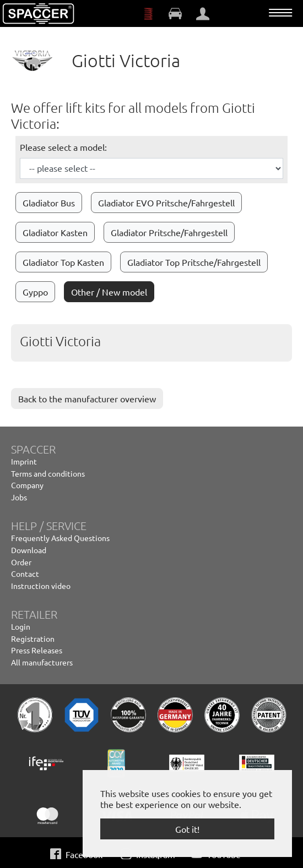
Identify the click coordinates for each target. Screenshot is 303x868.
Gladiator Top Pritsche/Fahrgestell (194, 262)
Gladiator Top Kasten (63, 262)
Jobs (19, 497)
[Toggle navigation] (280, 13)
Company (27, 485)
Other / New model (109, 292)
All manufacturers (42, 662)
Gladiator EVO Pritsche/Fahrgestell (166, 203)
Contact (25, 574)
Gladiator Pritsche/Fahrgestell (169, 232)
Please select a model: (63, 147)
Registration (33, 638)
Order (21, 562)
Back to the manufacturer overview (87, 398)
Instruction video (41, 586)
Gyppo (35, 292)
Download (29, 550)
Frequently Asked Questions (60, 538)
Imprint (24, 461)
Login (21, 626)
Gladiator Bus (49, 203)
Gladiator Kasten (55, 232)
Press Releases (37, 650)
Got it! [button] (187, 829)
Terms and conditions (48, 473)
